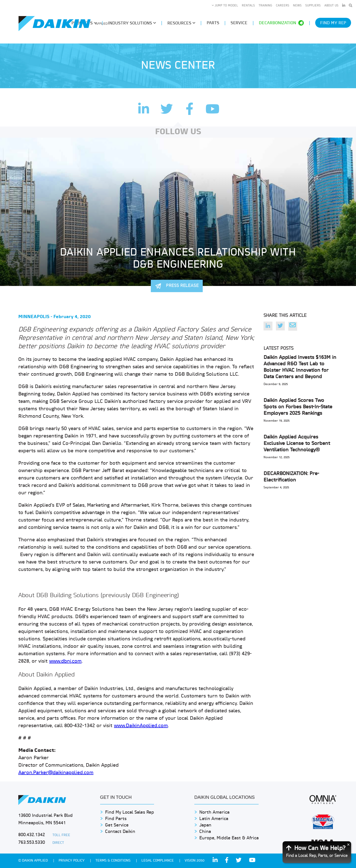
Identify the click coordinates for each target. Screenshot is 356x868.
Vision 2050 (195, 861)
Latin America (214, 819)
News (297, 6)
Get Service (117, 825)
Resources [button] (181, 23)
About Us (331, 6)
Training (265, 6)
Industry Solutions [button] (132, 23)
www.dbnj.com (65, 661)
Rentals (248, 6)
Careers (283, 6)
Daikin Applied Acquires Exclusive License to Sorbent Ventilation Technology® (297, 444)
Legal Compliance (158, 861)
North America (214, 813)
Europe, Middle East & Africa (229, 838)
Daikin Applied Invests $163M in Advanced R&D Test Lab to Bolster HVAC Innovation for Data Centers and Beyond (300, 367)
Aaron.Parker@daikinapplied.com (56, 773)
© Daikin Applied (33, 861)
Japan (205, 825)
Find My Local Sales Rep (130, 813)
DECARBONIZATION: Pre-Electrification (291, 477)
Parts (213, 23)
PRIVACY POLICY (72, 861)
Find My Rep (333, 23)
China (205, 832)
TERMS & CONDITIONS (113, 861)
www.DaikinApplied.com (141, 726)
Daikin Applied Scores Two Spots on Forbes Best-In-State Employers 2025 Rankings (298, 407)
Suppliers (313, 6)
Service (239, 23)
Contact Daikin (120, 832)
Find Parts (116, 819)
